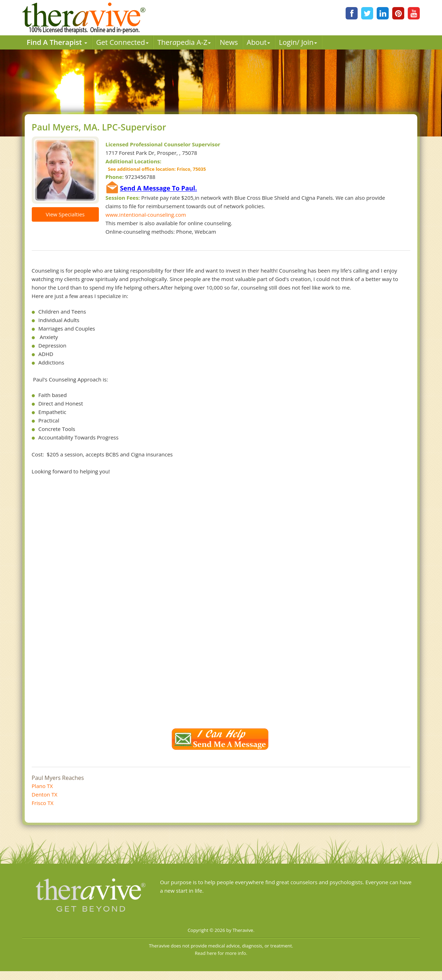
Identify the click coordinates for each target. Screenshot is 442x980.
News (229, 42)
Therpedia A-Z (184, 42)
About (258, 42)
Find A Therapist (57, 42)
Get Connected (122, 42)
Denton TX (45, 794)
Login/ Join (298, 42)
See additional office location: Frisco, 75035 (156, 169)
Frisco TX (43, 803)
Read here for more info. (221, 953)
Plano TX (42, 786)
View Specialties (65, 214)
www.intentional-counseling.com (146, 215)
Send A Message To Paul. (159, 188)
